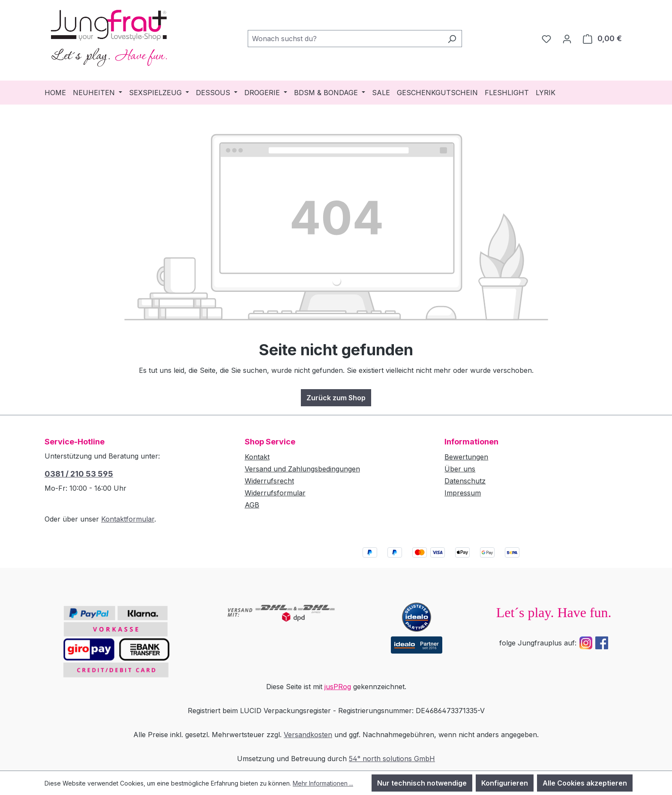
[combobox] (345, 39)
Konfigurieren (505, 783)
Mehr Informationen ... (323, 783)
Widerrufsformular (275, 493)
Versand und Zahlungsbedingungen (302, 469)
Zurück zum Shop (336, 398)
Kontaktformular (128, 519)
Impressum (463, 493)
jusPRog (338, 687)
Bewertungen (466, 457)
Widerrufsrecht (269, 481)
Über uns (460, 469)
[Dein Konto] (567, 39)
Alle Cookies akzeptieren (585, 783)
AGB (252, 505)
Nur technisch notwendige (422, 783)
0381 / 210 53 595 (79, 474)
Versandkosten (308, 735)
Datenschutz (465, 481)
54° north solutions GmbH (392, 759)
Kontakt (257, 457)
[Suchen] (452, 39)
